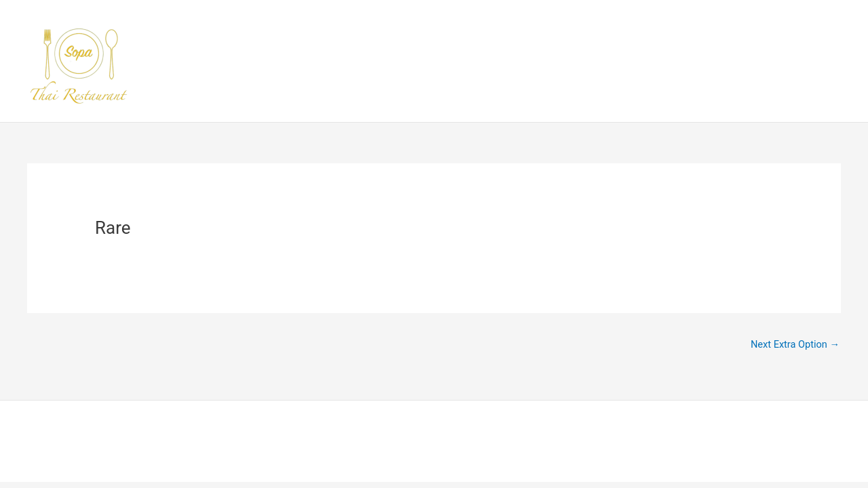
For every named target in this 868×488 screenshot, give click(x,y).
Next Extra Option (794, 345)
